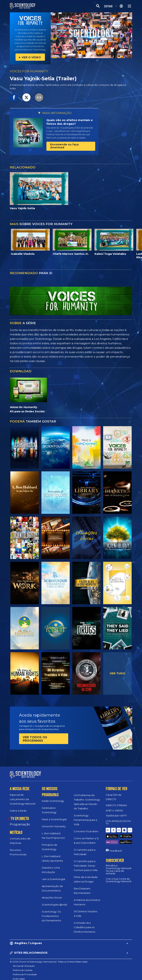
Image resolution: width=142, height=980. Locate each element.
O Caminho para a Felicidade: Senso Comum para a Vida (86, 862)
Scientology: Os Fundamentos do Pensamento (51, 913)
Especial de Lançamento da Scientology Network (23, 796)
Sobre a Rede (18, 807)
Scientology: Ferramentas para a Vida (85, 817)
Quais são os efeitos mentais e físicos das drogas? (70, 122)
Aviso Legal (19, 975)
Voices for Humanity (54, 823)
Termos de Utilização (24, 963)
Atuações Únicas (52, 894)
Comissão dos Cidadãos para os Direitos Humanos (84, 924)
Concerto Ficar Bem (86, 828)
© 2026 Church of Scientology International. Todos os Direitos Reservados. (49, 958)
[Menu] (129, 6)
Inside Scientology (53, 798)
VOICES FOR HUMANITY (29, 71)
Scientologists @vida (54, 901)
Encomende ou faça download (64, 146)
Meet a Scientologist (54, 816)
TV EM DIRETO (20, 815)
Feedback (116, 839)
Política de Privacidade (25, 971)
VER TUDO (117, 673)
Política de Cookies (23, 967)
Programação (20, 821)
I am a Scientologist (54, 876)
